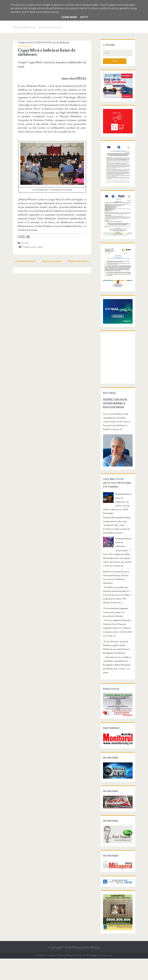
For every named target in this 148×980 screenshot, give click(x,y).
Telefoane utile (24, 28)
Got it (84, 17)
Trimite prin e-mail (29, 243)
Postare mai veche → (81, 257)
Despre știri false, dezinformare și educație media (114, 426)
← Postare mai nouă (23, 257)
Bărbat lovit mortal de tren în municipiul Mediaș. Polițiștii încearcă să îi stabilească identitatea (117, 590)
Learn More (69, 17)
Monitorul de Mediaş (86, 969)
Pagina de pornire (52, 257)
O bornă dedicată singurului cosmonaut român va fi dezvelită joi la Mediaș (118, 623)
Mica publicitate (51, 28)
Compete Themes (56, 977)
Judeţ (24, 239)
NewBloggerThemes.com (99, 977)
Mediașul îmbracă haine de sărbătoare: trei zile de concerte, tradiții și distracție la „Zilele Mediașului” (117, 524)
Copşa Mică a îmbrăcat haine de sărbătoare (45, 52)
